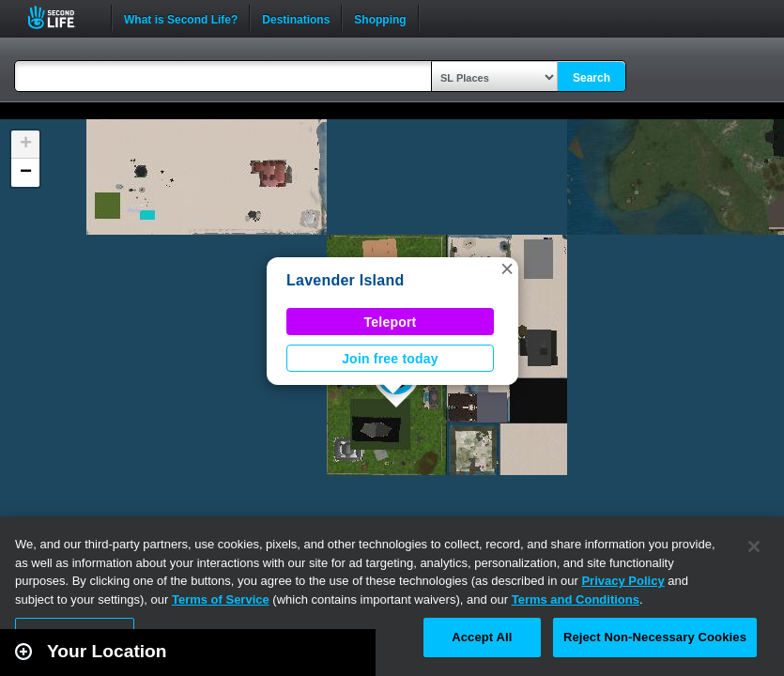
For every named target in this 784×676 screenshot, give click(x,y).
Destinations (296, 18)
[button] (507, 269)
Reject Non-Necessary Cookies (655, 637)
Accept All (482, 637)
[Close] (754, 546)
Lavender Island (345, 280)
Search (592, 78)
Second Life (61, 17)
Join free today (390, 359)
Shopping (380, 18)
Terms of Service (221, 599)
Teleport (391, 322)
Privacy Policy (623, 581)
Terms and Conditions (576, 599)
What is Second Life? (181, 18)
